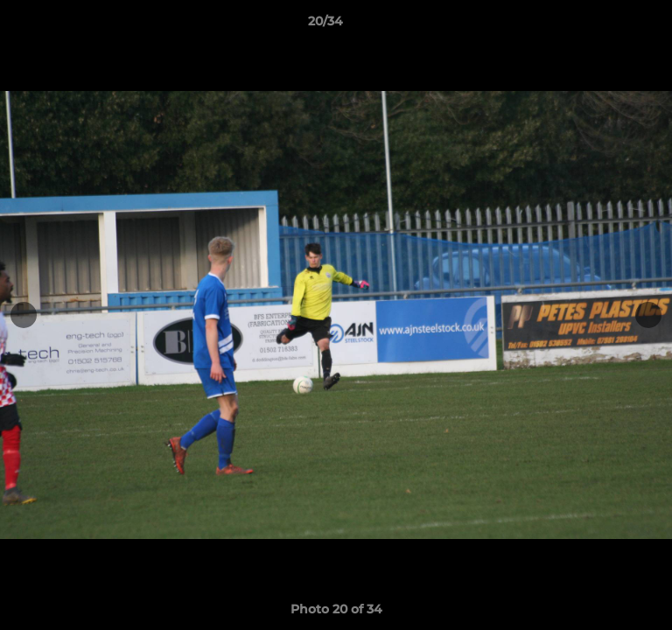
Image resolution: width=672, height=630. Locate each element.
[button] (609, 25)
